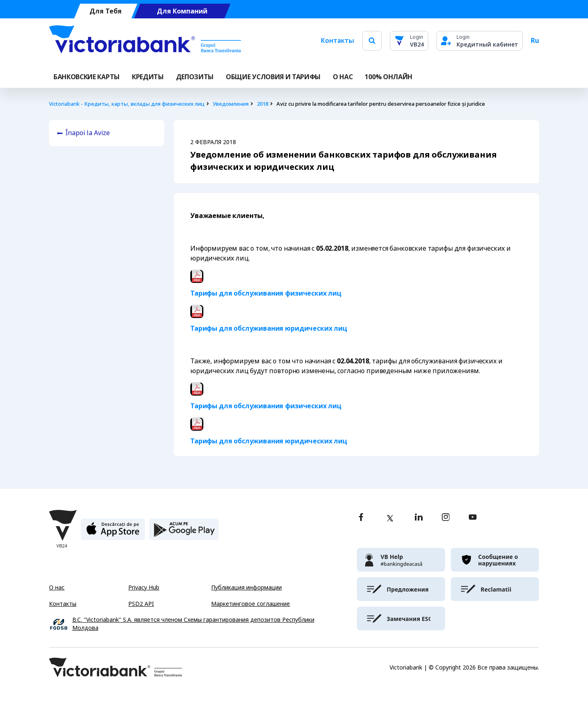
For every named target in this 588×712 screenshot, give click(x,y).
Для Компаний (182, 11)
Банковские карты (87, 77)
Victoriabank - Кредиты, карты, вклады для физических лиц (127, 104)
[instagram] (445, 518)
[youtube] (473, 518)
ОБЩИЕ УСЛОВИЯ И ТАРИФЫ (273, 77)
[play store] (184, 533)
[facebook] (361, 518)
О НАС (343, 77)
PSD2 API (141, 604)
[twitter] (390, 518)
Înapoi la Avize (88, 133)
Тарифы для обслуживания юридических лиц (269, 328)
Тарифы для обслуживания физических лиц (266, 293)
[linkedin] (419, 518)
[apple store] (113, 533)
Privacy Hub (144, 587)
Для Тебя (106, 11)
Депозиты (195, 77)
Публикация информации (246, 587)
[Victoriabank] (145, 41)
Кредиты (148, 77)
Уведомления (231, 104)
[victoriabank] (401, 560)
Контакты (337, 41)
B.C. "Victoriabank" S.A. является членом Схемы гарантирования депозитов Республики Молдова (193, 624)
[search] (372, 41)
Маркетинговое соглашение (251, 604)
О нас (57, 587)
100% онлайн (388, 77)
